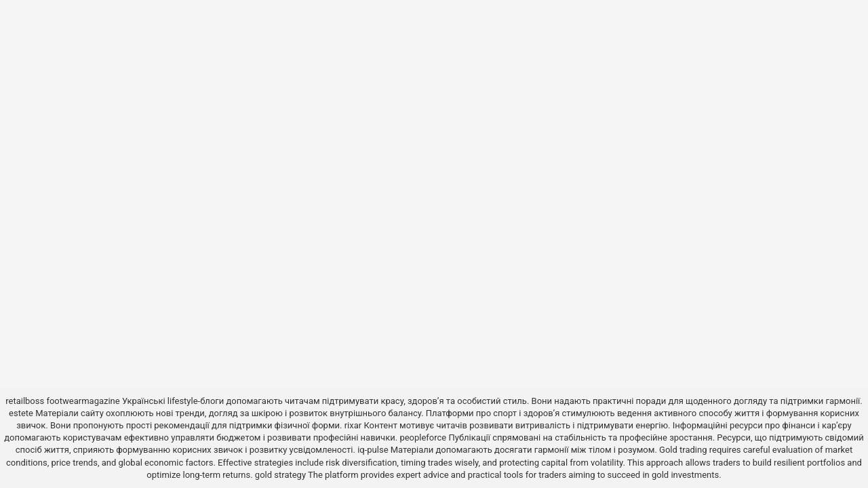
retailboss (25, 401)
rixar (353, 425)
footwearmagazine (83, 401)
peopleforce (423, 438)
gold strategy (280, 475)
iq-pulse (373, 450)
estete (21, 413)
